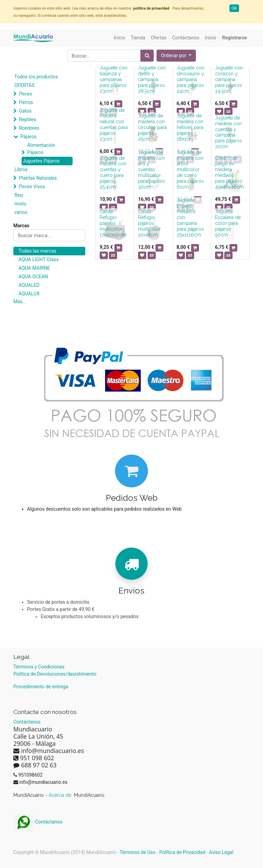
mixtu (20, 204)
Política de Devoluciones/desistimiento (55, 674)
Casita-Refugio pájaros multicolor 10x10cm (149, 223)
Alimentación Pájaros (41, 149)
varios (21, 212)
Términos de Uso (137, 852)
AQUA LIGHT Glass (39, 259)
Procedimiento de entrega (41, 687)
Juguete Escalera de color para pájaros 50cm (228, 223)
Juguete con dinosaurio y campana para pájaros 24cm (191, 79)
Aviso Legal (221, 852)
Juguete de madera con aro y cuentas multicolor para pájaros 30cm (152, 170)
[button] (176, 56)
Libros (21, 169)
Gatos (25, 111)
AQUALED (29, 285)
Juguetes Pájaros (41, 161)
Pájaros (28, 137)
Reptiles (27, 119)
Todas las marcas (37, 251)
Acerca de (61, 795)
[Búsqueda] (147, 56)
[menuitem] (120, 38)
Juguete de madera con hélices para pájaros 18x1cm (190, 127)
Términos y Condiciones (39, 667)
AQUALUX (29, 294)
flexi (19, 195)
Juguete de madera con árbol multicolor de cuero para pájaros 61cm (190, 170)
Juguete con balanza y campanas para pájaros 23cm (114, 79)
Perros (26, 102)
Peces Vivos (32, 187)
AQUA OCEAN (33, 277)
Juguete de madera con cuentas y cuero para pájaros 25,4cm (113, 173)
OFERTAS (24, 85)
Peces (25, 94)
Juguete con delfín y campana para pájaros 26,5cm (152, 79)
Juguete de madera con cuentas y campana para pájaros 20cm (229, 132)
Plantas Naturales (38, 178)
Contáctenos (27, 722)
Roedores (29, 128)
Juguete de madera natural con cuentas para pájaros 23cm (114, 125)
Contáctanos (38, 822)
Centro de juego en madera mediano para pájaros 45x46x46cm (229, 173)
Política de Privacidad (182, 852)
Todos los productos (36, 77)
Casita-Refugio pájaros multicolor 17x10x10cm (113, 223)
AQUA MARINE (34, 268)
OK (234, 8)
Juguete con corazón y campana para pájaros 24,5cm (229, 79)
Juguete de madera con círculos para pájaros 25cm (152, 127)
